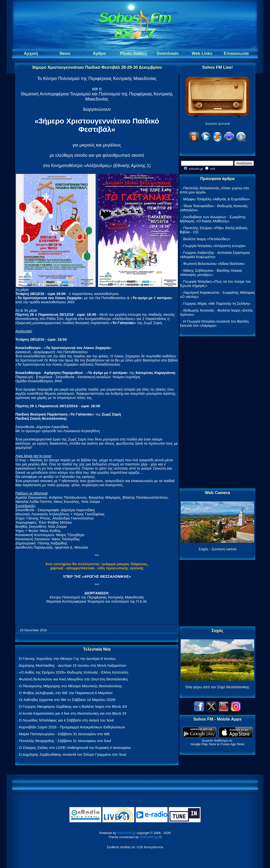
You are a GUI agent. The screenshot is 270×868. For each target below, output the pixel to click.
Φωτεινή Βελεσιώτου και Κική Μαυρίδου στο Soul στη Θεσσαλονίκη (73, 679)
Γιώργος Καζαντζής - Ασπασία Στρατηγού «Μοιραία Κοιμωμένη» (215, 255)
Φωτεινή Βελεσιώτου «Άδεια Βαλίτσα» (214, 264)
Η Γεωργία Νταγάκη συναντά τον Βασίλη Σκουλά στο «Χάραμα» (214, 323)
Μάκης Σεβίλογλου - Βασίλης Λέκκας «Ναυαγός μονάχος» (211, 272)
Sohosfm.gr (127, 833)
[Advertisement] (217, 413)
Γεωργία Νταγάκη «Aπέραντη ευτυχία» (214, 246)
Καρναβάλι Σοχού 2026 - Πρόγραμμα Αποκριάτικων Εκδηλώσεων (72, 727)
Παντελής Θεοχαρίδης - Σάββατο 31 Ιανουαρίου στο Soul (65, 741)
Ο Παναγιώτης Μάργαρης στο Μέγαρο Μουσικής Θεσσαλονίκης (70, 686)
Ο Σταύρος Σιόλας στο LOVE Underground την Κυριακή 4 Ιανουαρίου (75, 748)
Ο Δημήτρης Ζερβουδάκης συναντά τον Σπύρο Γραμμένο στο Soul (73, 754)
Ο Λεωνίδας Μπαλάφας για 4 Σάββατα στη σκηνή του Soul (66, 720)
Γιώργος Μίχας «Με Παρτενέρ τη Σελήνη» (217, 303)
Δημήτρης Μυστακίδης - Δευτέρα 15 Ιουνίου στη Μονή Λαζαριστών (72, 665)
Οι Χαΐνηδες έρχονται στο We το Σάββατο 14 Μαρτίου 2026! (67, 700)
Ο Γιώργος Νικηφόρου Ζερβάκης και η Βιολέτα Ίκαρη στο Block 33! (73, 706)
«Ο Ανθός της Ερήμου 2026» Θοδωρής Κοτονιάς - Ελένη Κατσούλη (73, 672)
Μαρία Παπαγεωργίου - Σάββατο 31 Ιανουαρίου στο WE (64, 734)
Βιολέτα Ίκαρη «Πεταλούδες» (207, 239)
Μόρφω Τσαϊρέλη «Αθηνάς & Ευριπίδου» (216, 199)
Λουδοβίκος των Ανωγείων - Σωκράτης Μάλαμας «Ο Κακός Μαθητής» (213, 219)
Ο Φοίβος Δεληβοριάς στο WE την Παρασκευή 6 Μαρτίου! (66, 693)
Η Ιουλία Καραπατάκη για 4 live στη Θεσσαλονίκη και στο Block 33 (73, 713)
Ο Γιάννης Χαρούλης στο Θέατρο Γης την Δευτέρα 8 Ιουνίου (67, 659)
